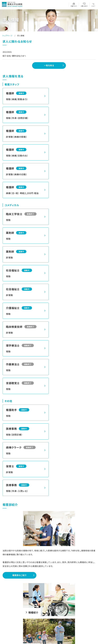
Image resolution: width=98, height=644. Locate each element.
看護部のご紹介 (19, 387)
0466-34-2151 (51, 607)
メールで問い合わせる (49, 562)
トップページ (8, 36)
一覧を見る (49, 65)
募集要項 (49, 553)
